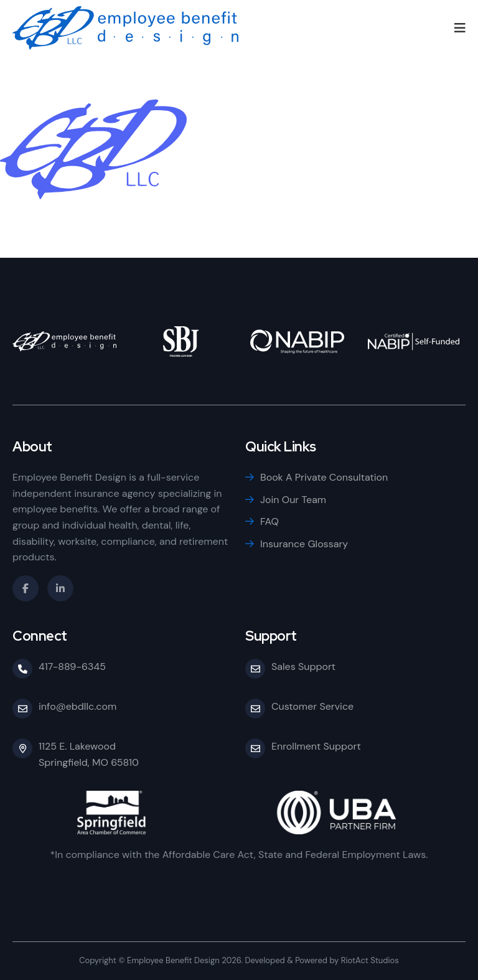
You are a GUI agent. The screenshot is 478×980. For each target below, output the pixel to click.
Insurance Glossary (304, 544)
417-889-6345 (72, 667)
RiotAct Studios (370, 960)
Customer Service (312, 706)
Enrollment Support (316, 746)
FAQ (269, 521)
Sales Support (303, 667)
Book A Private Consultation (324, 477)
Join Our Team (293, 500)
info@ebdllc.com (77, 706)
